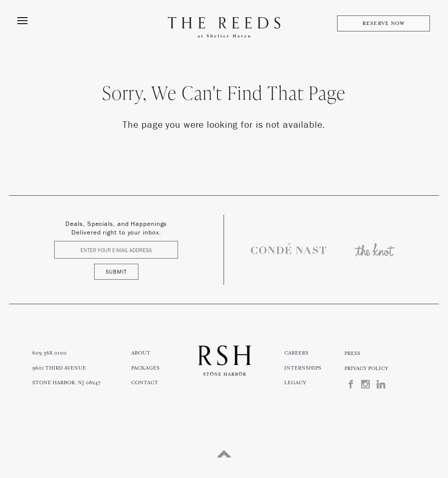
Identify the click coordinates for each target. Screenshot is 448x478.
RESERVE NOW (383, 23)
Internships (303, 368)
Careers (296, 353)
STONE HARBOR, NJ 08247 (66, 383)
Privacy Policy (366, 369)
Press (352, 353)
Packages (145, 368)
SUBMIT (116, 272)
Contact (145, 383)
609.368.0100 (49, 353)
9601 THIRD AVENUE (59, 368)
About (141, 353)
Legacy (295, 383)
